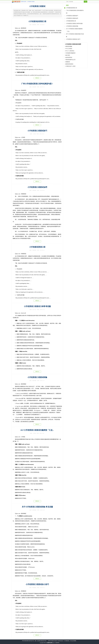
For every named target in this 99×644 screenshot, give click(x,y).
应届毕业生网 (23, 2)
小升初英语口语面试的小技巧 (37, 584)
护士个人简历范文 (70, 51)
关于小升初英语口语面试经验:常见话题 (37, 507)
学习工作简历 (69, 49)
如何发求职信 (69, 57)
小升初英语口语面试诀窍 (37, 187)
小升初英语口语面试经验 (37, 377)
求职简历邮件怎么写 (70, 60)
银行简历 (68, 55)
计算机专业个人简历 (70, 66)
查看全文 (37, 78)
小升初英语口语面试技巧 (37, 131)
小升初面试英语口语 (37, 247)
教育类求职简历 (69, 64)
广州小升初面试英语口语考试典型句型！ (37, 84)
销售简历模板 (69, 46)
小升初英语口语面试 (31, 2)
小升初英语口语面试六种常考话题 (37, 306)
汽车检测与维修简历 (70, 53)
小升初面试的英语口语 (37, 21)
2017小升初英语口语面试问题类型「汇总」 (37, 430)
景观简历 (68, 62)
